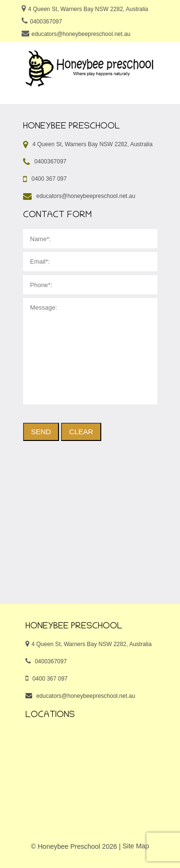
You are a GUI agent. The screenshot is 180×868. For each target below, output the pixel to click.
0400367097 (46, 22)
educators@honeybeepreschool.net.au (81, 34)
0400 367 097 (49, 179)
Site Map (136, 846)
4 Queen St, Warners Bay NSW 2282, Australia (88, 9)
